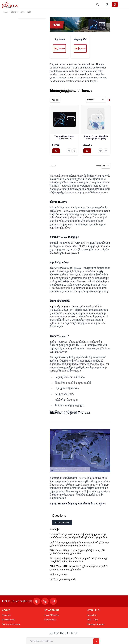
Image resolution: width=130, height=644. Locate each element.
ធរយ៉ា (21, 12)
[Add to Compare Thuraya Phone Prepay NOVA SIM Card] (75, 151)
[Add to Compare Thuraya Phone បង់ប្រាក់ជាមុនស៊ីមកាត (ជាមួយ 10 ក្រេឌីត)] (106, 151)
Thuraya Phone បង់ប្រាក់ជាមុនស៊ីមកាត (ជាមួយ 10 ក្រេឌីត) (96, 137)
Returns (101, 624)
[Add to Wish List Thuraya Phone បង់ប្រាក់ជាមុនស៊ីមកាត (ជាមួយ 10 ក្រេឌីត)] (100, 151)
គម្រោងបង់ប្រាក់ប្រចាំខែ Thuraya (65, 307)
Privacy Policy (9, 620)
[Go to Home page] (10, 4)
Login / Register (52, 615)
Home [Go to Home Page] (5, 12)
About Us (6, 615)
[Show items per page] (106, 166)
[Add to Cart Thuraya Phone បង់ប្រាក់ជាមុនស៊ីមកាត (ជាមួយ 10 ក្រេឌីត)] (87, 151)
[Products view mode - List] (57, 100)
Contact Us (92, 615)
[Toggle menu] (122, 5)
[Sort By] (96, 100)
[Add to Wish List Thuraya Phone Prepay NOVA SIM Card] (69, 151)
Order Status (50, 620)
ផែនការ (14, 12)
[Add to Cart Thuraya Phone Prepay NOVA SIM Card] (56, 151)
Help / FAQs (92, 620)
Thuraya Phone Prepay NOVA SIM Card (65, 137)
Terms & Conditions (11, 624)
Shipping (91, 624)
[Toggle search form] (98, 5)
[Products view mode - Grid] (53, 100)
